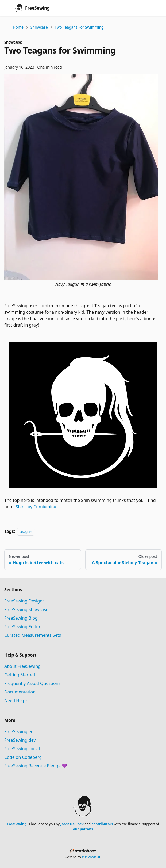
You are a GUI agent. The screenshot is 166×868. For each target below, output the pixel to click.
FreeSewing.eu (19, 731)
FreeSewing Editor (22, 627)
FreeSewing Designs (24, 601)
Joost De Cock (72, 824)
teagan (26, 531)
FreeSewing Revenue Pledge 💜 (36, 766)
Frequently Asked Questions (32, 683)
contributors (102, 824)
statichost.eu (91, 857)
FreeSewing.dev (20, 740)
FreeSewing (17, 824)
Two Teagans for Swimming (79, 27)
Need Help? (16, 700)
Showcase (39, 27)
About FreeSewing (22, 666)
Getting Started (20, 675)
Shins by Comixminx (36, 507)
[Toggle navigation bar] (8, 8)
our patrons (83, 829)
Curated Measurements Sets (33, 635)
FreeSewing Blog (21, 618)
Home (18, 27)
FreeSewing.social (22, 749)
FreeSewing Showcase (26, 609)
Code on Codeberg (23, 757)
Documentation (20, 692)
